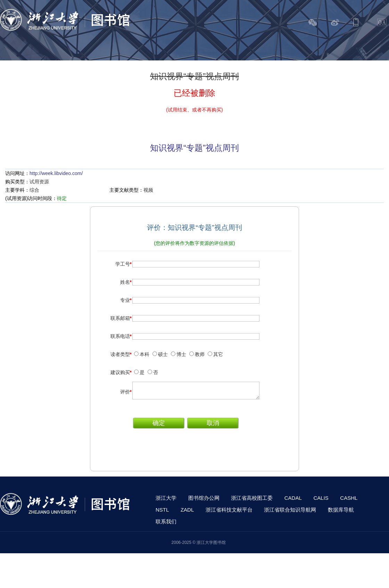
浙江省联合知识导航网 (290, 513)
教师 (200, 354)
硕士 (163, 354)
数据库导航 (341, 513)
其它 (218, 354)
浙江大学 (166, 501)
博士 (181, 354)
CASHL (349, 501)
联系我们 (166, 525)
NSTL (162, 513)
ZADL (187, 513)
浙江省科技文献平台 (229, 513)
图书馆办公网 (204, 501)
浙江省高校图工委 (252, 501)
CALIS (321, 501)
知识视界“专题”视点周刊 (194, 148)
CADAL (293, 501)
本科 (144, 354)
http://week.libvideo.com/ (56, 173)
